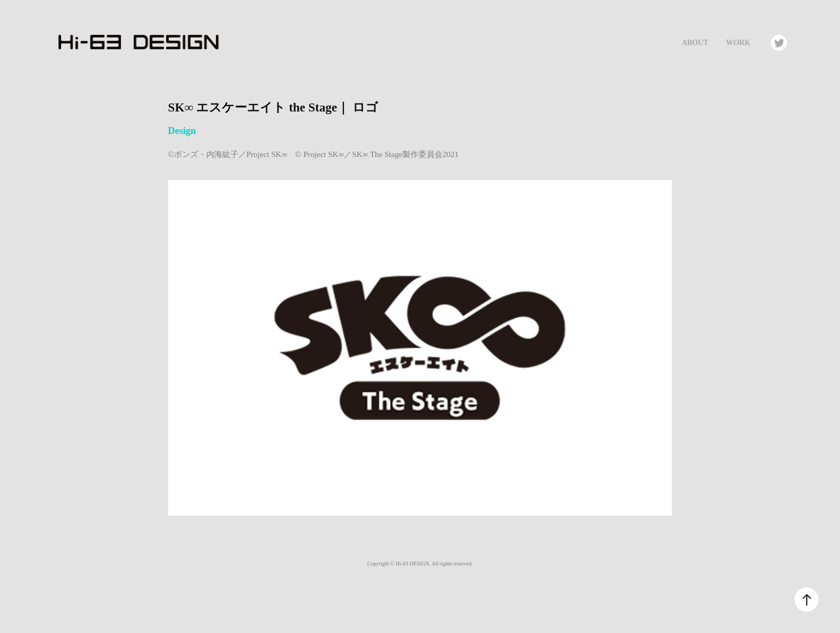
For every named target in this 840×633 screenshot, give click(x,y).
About (695, 43)
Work (738, 43)
